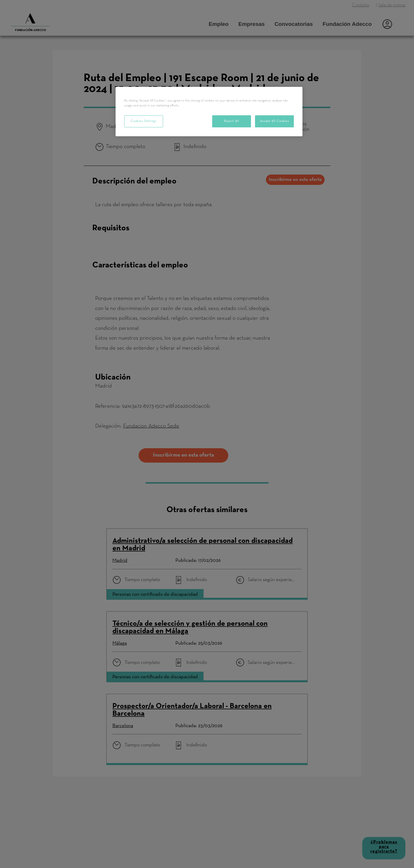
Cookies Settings (143, 121)
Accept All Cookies (274, 121)
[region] (209, 112)
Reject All (232, 121)
